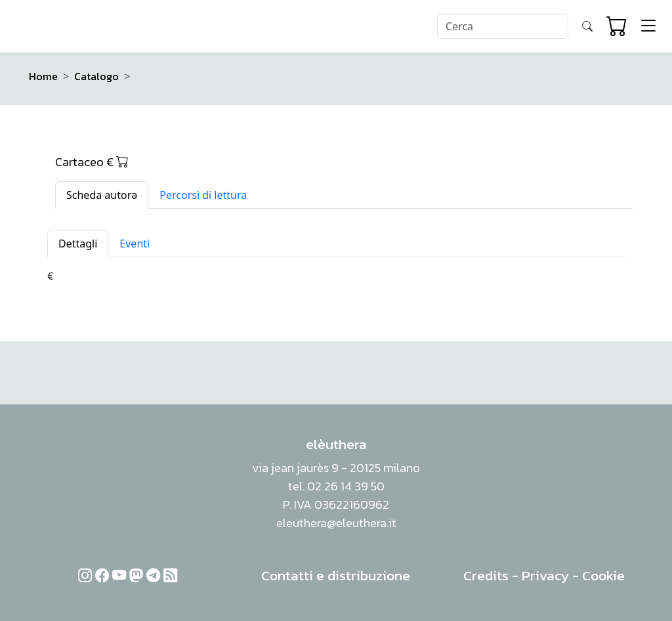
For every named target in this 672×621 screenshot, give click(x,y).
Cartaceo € (92, 161)
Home (43, 76)
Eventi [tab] (135, 244)
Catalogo (96, 76)
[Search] (503, 26)
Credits (486, 575)
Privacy (545, 575)
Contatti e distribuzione (336, 575)
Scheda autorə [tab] (102, 195)
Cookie (603, 575)
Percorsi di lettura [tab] (203, 195)
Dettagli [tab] (78, 244)
